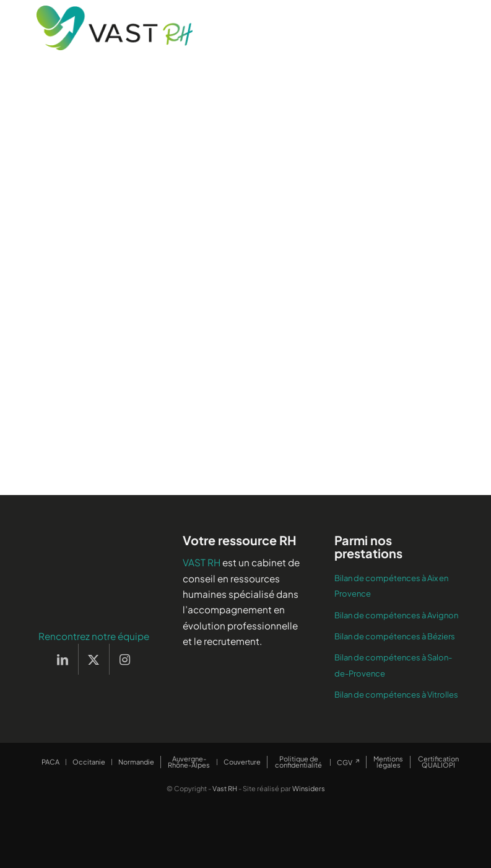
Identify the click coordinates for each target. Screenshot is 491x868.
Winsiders (309, 788)
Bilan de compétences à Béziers (395, 636)
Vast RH (225, 788)
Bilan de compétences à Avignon (396, 615)
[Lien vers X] (94, 659)
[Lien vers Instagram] (125, 659)
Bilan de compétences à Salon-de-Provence (393, 665)
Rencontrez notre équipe (94, 636)
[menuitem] (50, 762)
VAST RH (202, 562)
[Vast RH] (115, 28)
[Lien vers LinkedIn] (63, 659)
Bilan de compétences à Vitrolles (396, 695)
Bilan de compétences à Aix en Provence (391, 586)
